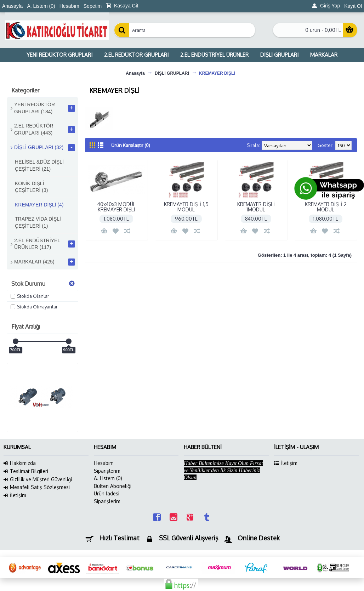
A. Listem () (108, 478)
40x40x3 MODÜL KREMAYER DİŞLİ (116, 207)
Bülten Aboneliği (113, 486)
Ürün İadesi (107, 493)
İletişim (15, 495)
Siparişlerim (107, 471)
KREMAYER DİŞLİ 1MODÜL (256, 207)
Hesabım (104, 463)
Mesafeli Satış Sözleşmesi (37, 487)
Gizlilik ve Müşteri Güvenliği (38, 479)
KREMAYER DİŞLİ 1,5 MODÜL (186, 207)
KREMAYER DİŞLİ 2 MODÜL (326, 207)
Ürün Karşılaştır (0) (131, 145)
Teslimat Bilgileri (26, 471)
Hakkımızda (20, 463)
